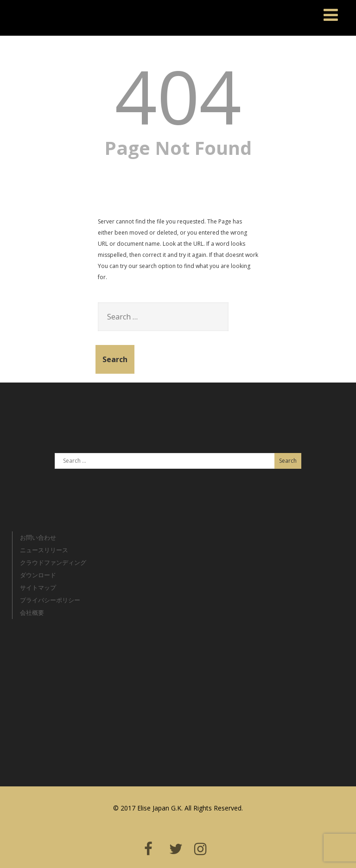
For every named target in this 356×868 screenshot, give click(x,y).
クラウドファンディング (53, 562)
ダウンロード (38, 575)
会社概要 (32, 613)
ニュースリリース (44, 550)
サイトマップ (38, 587)
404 (178, 96)
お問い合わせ (38, 537)
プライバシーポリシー (50, 600)
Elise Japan (29, 12)
